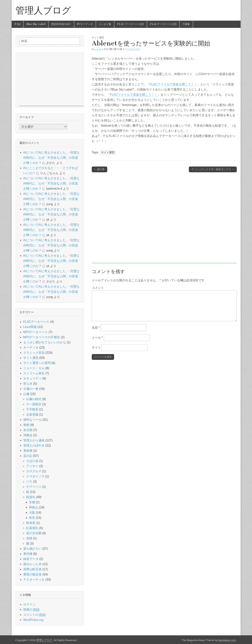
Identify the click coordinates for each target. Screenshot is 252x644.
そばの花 (32, 461)
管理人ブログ (43, 10)
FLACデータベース (36, 322)
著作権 (28, 554)
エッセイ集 (105, 24)
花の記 (28, 456)
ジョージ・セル (34, 368)
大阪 (32, 513)
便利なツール (32, 420)
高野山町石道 (32, 569)
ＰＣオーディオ (34, 580)
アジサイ (32, 466)
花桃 (29, 538)
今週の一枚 (31, 389)
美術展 (28, 451)
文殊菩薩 (32, 415)
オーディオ (31, 347)
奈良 (32, 518)
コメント (98, 288)
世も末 (28, 384)
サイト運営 (98, 37)
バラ (29, 482)
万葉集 (186, 24)
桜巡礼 (31, 497)
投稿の (31, 610)
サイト (96, 347)
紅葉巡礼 (32, 528)
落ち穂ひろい (32, 549)
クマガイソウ (35, 476)
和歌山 (34, 507)
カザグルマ (34, 471)
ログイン (29, 604)
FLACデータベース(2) (163, 24)
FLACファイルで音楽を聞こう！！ (174, 84)
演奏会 (28, 435)
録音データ (31, 559)
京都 (32, 502)
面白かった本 (32, 564)
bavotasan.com (227, 640)
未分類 (28, 430)
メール (97, 338)
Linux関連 (30, 327)
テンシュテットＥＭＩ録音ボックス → (213, 169)
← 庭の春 (100, 169)
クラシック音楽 (34, 353)
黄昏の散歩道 (32, 574)
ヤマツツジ (34, 487)
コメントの (34, 615)
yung (98, 49)
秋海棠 (31, 523)
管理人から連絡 (34, 440)
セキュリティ (32, 378)
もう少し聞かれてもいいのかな (45, 342)
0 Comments (132, 49)
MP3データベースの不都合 (42, 337)
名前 (96, 328)
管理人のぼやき (34, 445)
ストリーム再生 (34, 373)
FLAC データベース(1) (131, 24)
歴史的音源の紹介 (61, 24)
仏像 (26, 394)
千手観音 (32, 409)
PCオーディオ (85, 24)
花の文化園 (34, 533)
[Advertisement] (164, 220)
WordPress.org (33, 620)
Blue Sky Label (36, 24)
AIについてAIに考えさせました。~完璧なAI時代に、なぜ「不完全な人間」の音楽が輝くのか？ (52, 158)
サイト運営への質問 (37, 363)
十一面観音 (34, 404)
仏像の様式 (34, 399)
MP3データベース (36, 332)
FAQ (17, 24)
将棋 (26, 425)
